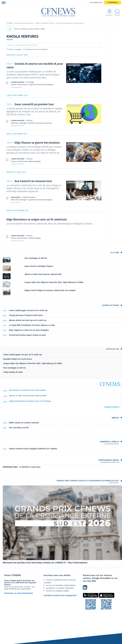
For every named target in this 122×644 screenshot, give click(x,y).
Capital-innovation (74, 182)
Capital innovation (74, 65)
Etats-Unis (15, 123)
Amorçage (30, 82)
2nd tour (29, 120)
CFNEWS (10, 23)
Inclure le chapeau (15, 49)
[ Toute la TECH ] (112, 407)
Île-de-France (23, 85)
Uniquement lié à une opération (37, 49)
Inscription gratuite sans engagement (60, 595)
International (16, 197)
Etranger (24, 123)
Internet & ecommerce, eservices (40, 123)
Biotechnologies (35, 161)
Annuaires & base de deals (24, 23)
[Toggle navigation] (3, 3)
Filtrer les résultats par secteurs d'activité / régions (26, 29)
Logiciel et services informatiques (41, 85)
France (14, 85)
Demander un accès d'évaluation (19, 593)
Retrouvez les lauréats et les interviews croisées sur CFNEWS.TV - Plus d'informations (45, 563)
